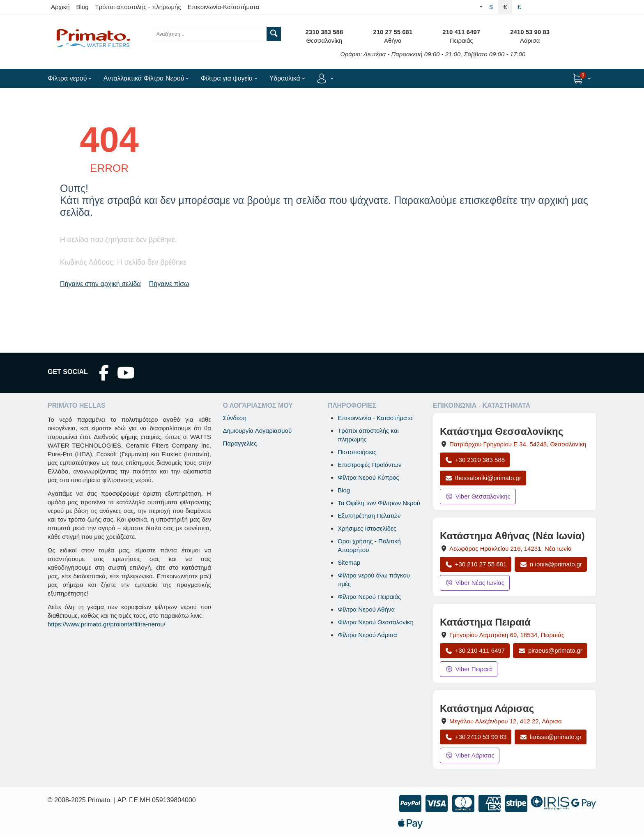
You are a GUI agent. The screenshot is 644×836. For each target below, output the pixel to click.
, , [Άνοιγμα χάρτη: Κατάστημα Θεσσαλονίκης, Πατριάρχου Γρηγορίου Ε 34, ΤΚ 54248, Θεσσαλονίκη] (518, 444)
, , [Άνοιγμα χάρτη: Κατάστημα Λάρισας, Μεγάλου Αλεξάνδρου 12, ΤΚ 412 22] (506, 721)
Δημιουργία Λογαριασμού (257, 431)
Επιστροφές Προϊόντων (369, 465)
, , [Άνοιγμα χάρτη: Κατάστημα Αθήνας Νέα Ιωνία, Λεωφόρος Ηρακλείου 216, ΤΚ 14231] (511, 548)
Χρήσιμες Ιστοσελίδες (367, 528)
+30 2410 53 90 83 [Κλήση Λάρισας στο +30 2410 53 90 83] (476, 737)
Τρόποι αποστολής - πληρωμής (138, 7)
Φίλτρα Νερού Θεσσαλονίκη (376, 622)
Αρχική (60, 7)
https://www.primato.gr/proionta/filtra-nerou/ (107, 624)
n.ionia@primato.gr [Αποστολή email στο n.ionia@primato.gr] (551, 564)
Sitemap (349, 562)
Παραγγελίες (240, 443)
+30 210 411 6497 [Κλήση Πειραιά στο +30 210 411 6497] (475, 650)
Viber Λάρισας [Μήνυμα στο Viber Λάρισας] (470, 755)
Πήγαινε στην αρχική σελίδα (100, 284)
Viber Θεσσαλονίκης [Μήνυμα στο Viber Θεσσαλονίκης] (478, 496)
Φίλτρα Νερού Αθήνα (366, 609)
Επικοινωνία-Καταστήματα (224, 7)
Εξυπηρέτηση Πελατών (369, 516)
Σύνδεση (235, 418)
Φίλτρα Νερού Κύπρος (368, 477)
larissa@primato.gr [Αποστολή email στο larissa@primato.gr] (551, 737)
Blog (83, 7)
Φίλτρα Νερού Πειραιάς (369, 597)
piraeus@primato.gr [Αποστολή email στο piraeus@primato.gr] (550, 650)
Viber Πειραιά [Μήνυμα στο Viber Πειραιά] (469, 669)
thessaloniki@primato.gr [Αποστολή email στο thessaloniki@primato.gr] (483, 478)
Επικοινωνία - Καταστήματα (375, 418)
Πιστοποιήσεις (357, 452)
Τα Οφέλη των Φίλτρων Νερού (379, 503)
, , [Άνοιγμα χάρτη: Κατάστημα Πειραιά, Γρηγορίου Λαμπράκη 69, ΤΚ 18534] (507, 635)
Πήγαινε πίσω (169, 284)
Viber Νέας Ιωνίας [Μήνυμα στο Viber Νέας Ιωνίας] (475, 583)
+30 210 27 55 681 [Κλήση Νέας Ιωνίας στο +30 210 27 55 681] (476, 564)
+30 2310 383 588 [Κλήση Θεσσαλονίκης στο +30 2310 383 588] (475, 460)
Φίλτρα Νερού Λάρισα (367, 635)
